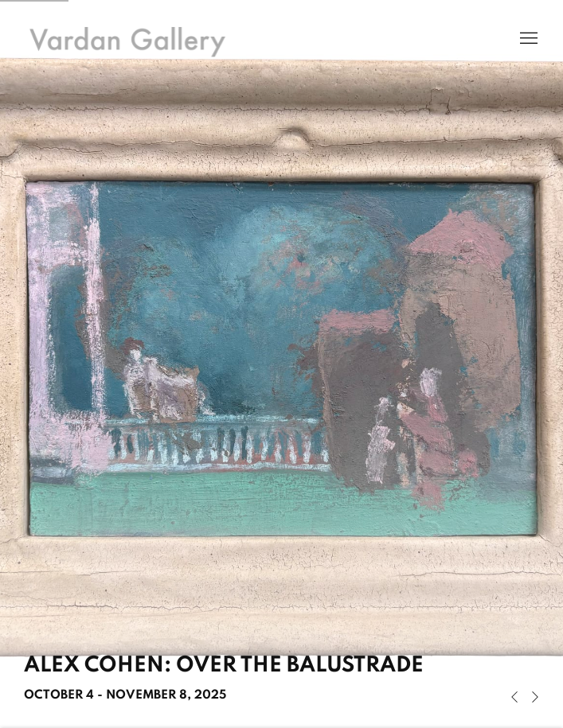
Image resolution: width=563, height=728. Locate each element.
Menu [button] (527, 39)
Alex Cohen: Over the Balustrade (281, 364)
